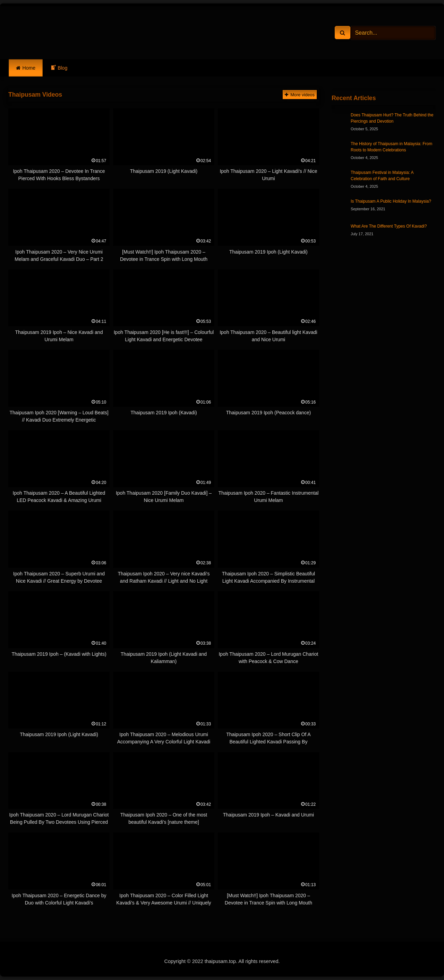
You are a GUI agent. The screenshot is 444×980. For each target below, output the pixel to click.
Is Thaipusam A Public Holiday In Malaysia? (391, 201)
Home (29, 68)
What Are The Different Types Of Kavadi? (389, 226)
